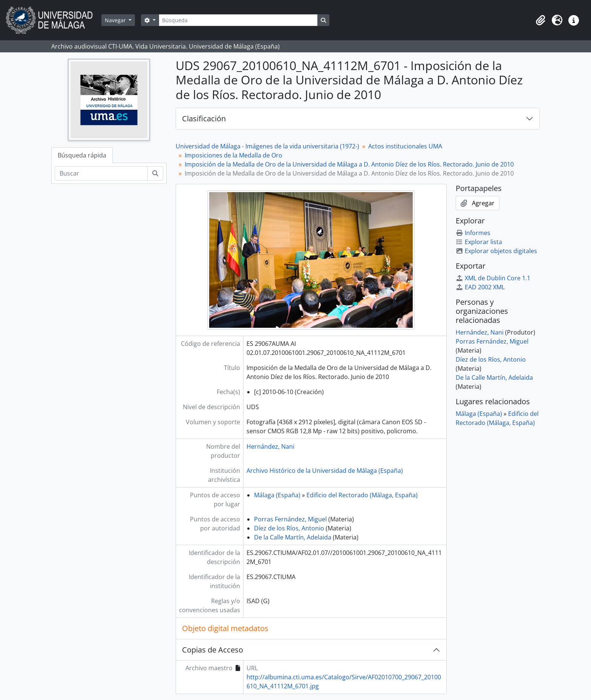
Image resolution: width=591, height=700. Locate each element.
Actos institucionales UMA (405, 146)
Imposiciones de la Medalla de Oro (233, 155)
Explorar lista (479, 242)
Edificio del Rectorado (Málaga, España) (362, 495)
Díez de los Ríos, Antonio (289, 528)
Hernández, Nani (270, 446)
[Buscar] (101, 173)
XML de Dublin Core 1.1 (493, 278)
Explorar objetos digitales (496, 251)
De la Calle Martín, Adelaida (293, 537)
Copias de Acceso (213, 650)
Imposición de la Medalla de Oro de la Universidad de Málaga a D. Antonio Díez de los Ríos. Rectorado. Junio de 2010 (349, 164)
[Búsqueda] (238, 20)
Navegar (116, 20)
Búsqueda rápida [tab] (82, 155)
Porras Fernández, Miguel (290, 519)
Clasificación (204, 118)
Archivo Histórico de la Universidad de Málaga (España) (325, 471)
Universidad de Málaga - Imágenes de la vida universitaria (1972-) (267, 146)
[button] (540, 20)
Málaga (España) (277, 495)
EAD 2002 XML (480, 287)
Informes (473, 233)
